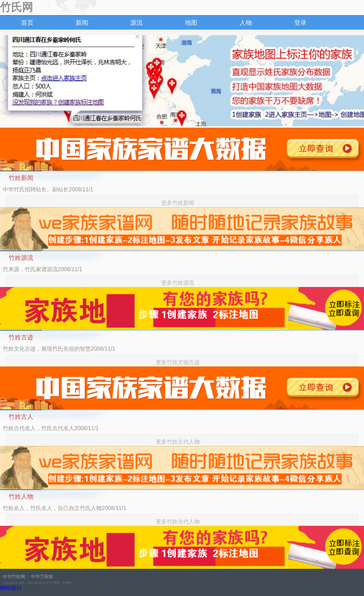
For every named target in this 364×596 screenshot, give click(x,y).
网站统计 (11, 588)
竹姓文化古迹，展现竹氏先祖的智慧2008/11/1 (59, 349)
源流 (136, 23)
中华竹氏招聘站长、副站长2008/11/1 (48, 189)
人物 (246, 23)
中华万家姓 (42, 577)
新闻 (82, 23)
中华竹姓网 (14, 577)
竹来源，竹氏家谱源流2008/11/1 (42, 269)
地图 (191, 23)
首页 (27, 23)
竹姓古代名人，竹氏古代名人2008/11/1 (51, 428)
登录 (300, 23)
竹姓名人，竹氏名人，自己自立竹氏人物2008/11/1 (64, 508)
